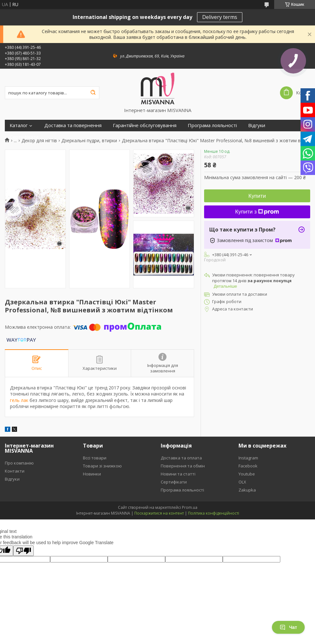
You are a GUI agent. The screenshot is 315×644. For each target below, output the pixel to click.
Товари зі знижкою (102, 466)
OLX (242, 482)
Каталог (19, 125)
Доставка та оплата (181, 458)
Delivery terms (220, 17)
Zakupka (247, 490)
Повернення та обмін (183, 466)
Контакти (15, 471)
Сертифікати (24, 137)
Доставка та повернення (73, 125)
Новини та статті (178, 474)
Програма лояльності (212, 125)
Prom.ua (190, 507)
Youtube (247, 474)
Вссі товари (95, 458)
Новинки (92, 474)
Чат (288, 627)
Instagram (248, 458)
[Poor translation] (23, 551)
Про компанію (19, 463)
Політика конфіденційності (214, 513)
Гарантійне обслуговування (145, 125)
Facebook (248, 466)
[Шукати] (93, 93)
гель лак (19, 400)
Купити (257, 196)
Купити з (257, 212)
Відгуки (257, 125)
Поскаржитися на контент (159, 513)
